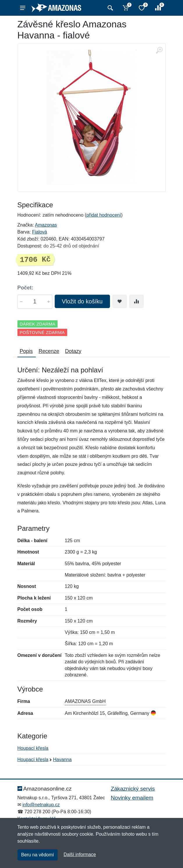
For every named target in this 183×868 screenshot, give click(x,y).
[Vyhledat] (110, 8)
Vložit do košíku (82, 301)
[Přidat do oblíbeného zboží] (120, 301)
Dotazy (73, 351)
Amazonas (46, 225)
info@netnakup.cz (41, 805)
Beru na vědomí (38, 855)
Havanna (62, 760)
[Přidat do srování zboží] (136, 301)
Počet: (25, 288)
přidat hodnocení (104, 215)
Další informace (80, 854)
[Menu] (23, 8)
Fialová (40, 232)
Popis (26, 351)
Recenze (49, 351)
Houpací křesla (33, 748)
